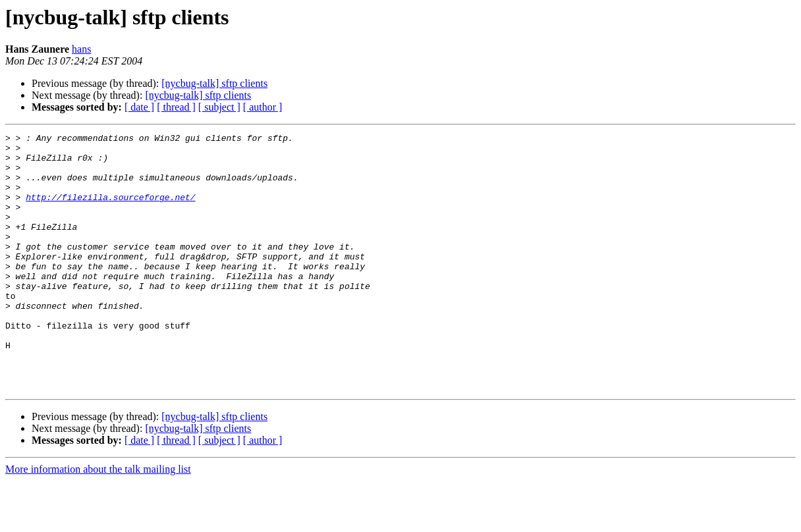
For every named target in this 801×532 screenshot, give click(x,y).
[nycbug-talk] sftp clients (214, 83)
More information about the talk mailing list (98, 520)
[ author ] (263, 107)
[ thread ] (176, 107)
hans (81, 49)
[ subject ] (219, 107)
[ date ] (139, 107)
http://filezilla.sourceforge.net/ (110, 211)
